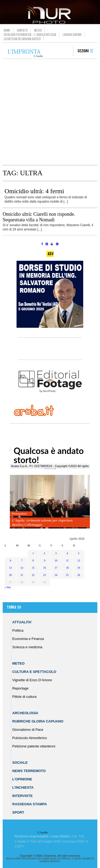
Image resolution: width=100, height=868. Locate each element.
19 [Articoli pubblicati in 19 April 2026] (79, 568)
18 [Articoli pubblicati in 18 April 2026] (67, 568)
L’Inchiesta (23, 787)
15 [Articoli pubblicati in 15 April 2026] (33, 568)
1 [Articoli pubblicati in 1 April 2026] (33, 553)
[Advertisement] (50, 112)
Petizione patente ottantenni (34, 746)
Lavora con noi (72, 35)
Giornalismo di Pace (28, 730)
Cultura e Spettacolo (34, 672)
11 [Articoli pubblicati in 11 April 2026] (67, 560)
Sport (18, 812)
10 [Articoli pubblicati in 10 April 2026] (56, 560)
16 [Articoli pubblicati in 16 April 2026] (45, 568)
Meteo (38, 30)
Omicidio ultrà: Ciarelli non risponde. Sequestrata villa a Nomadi (39, 217)
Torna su (14, 607)
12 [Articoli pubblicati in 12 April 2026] (79, 560)
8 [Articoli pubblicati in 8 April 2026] (33, 560)
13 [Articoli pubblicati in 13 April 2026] (10, 568)
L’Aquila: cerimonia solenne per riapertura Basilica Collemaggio (42, 522)
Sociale (20, 763)
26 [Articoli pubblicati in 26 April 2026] (79, 575)
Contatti (22, 30)
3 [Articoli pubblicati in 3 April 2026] (56, 553)
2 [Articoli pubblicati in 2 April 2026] (45, 553)
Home (7, 30)
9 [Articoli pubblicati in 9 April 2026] (45, 560)
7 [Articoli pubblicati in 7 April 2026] (22, 560)
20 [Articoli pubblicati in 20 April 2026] (10, 575)
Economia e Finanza (28, 639)
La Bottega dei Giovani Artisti (22, 39)
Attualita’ (22, 622)
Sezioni (83, 51)
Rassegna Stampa (30, 804)
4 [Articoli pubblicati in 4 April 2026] (67, 553)
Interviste (22, 796)
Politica (18, 630)
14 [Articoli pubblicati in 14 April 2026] (22, 568)
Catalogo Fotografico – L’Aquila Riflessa (30, 35)
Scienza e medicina (27, 647)
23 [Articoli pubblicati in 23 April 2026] (45, 575)
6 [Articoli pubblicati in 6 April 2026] (10, 560)
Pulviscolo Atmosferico (30, 738)
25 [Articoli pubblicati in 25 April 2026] (67, 575)
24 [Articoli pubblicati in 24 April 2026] (56, 575)
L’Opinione (22, 779)
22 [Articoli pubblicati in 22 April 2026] (33, 575)
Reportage (20, 688)
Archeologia (25, 713)
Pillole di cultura (24, 697)
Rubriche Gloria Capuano (38, 721)
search (67, 51)
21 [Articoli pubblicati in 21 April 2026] (22, 575)
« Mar (8, 587)
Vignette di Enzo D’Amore (32, 680)
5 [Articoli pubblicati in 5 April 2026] (79, 553)
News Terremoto (29, 771)
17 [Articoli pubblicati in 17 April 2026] (56, 568)
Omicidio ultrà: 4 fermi (34, 191)
